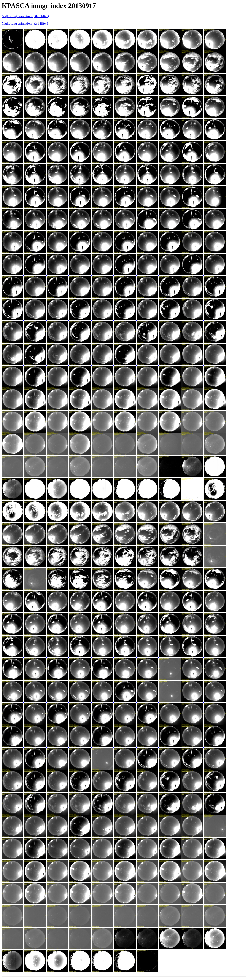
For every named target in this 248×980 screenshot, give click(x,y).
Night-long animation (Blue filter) (25, 16)
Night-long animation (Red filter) (25, 23)
